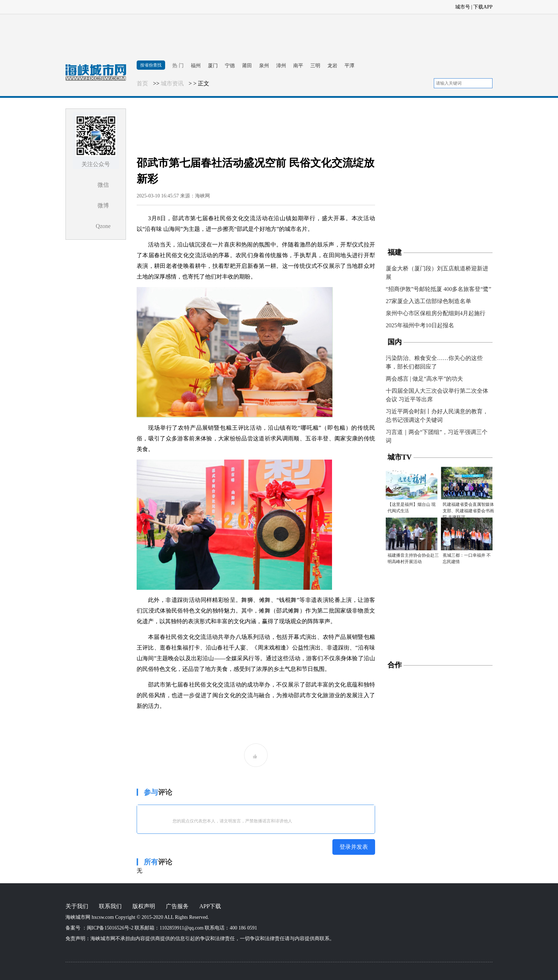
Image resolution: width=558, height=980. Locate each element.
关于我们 (77, 906)
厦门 (213, 66)
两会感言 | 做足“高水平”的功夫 (424, 379)
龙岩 (332, 66)
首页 (142, 83)
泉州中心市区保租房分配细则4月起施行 (436, 313)
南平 (298, 66)
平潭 (349, 66)
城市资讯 (172, 83)
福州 (196, 66)
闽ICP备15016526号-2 (110, 928)
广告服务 (177, 906)
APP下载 (210, 906)
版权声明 (144, 906)
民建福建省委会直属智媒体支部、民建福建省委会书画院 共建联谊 (468, 511)
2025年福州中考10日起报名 (420, 325)
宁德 (230, 66)
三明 (315, 66)
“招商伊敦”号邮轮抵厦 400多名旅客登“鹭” (438, 289)
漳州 (281, 66)
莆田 (247, 66)
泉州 (264, 66)
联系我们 (110, 906)
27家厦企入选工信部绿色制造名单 (428, 301)
